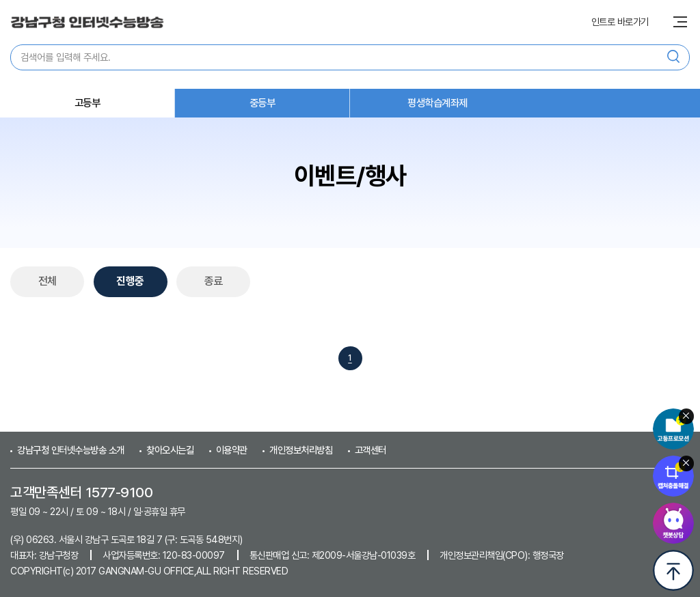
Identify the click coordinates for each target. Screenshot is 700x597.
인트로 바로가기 (620, 22)
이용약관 (232, 450)
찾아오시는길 (170, 450)
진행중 (130, 281)
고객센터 (371, 450)
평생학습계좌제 (437, 103)
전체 (48, 281)
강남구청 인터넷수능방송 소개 (71, 450)
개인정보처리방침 (301, 450)
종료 (214, 281)
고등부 (87, 103)
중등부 (262, 103)
